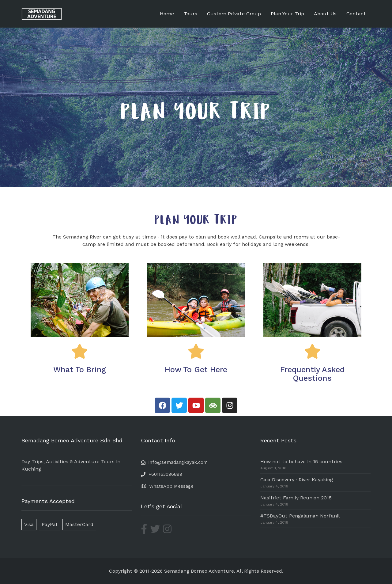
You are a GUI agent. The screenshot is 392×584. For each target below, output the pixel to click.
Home (167, 14)
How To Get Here (196, 370)
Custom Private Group (234, 14)
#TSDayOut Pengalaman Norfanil (300, 516)
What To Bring (80, 370)
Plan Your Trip (287, 14)
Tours (190, 14)
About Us (325, 14)
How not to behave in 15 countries (301, 462)
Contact (356, 14)
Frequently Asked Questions (312, 374)
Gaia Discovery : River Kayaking (297, 480)
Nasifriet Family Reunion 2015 (296, 498)
